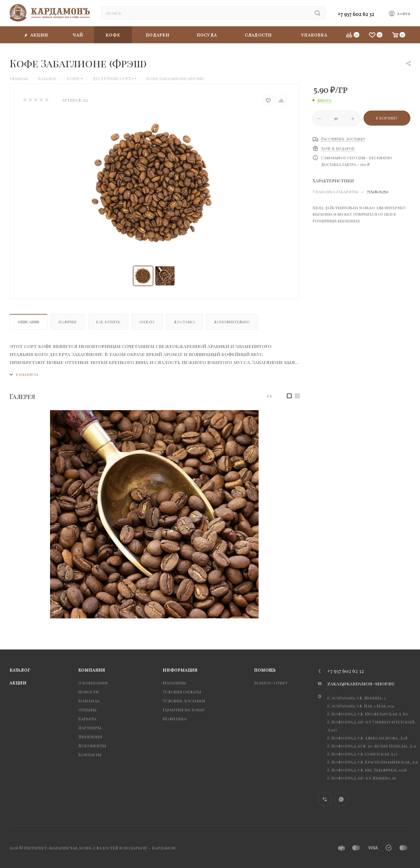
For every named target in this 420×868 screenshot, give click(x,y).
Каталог (20, 670)
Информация (180, 670)
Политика (175, 719)
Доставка (184, 322)
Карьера (87, 719)
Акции (18, 683)
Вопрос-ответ (271, 683)
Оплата (147, 322)
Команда (89, 701)
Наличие (68, 322)
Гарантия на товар (184, 710)
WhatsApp (341, 799)
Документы (92, 745)
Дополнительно (232, 322)
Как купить (108, 322)
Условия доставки (184, 701)
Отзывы (87, 710)
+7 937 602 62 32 (356, 14)
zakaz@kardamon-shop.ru (361, 683)
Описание (29, 322)
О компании (93, 683)
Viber (325, 799)
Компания (92, 670)
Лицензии (90, 736)
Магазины (174, 683)
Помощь (265, 670)
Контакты (90, 754)
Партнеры (90, 727)
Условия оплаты (182, 692)
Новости (89, 692)
